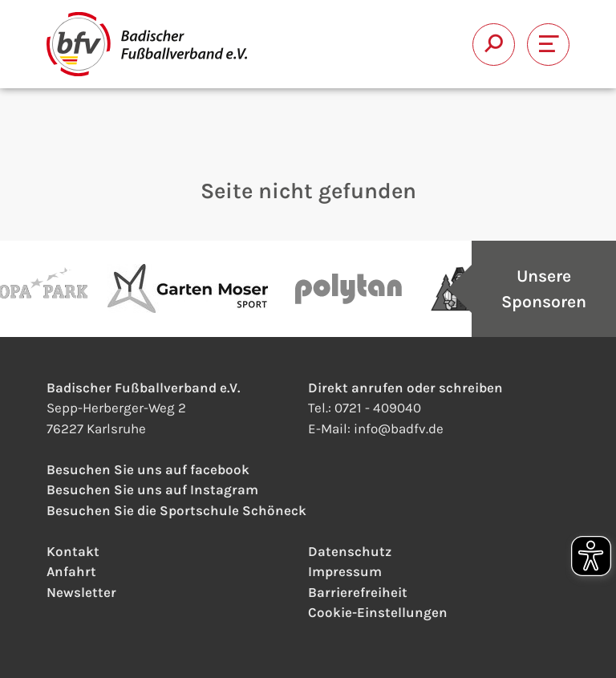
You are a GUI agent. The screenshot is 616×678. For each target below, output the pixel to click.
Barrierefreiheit (358, 592)
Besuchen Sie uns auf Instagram (152, 489)
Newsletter (81, 592)
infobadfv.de (399, 428)
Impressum (345, 571)
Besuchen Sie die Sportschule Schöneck (176, 510)
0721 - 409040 (378, 408)
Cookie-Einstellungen (378, 612)
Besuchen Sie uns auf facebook (148, 469)
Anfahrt (71, 571)
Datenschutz (350, 551)
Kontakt (73, 551)
